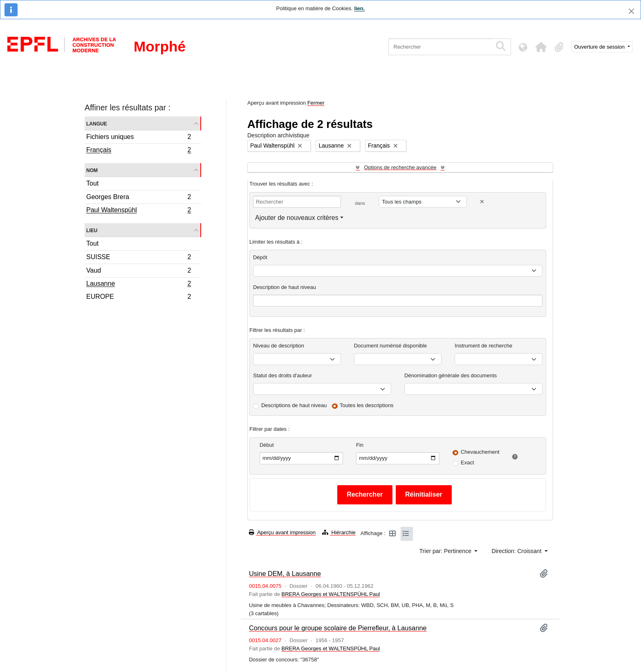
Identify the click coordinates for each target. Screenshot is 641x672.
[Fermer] (631, 11)
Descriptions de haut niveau (294, 405)
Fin (360, 445)
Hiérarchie (339, 532)
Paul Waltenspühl (139, 211)
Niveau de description (279, 346)
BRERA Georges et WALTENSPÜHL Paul (331, 594)
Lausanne (139, 284)
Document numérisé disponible (390, 346)
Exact (467, 463)
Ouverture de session (600, 47)
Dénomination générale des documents (450, 375)
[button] (541, 47)
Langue (97, 123)
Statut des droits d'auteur (282, 375)
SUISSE (139, 258)
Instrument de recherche (483, 346)
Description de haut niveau (285, 287)
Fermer (316, 103)
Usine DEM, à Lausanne (285, 573)
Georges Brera (139, 198)
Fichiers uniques (139, 138)
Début (267, 445)
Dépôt (260, 257)
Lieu (92, 230)
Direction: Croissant (517, 551)
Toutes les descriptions (367, 405)
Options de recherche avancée (400, 167)
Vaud (139, 272)
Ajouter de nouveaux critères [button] (297, 218)
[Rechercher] (440, 47)
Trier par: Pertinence (446, 551)
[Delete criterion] (482, 202)
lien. (359, 8)
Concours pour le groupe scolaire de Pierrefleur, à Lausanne (338, 628)
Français (139, 151)
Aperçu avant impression (282, 532)
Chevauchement (480, 452)
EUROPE (139, 298)
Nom (92, 170)
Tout (92, 183)
